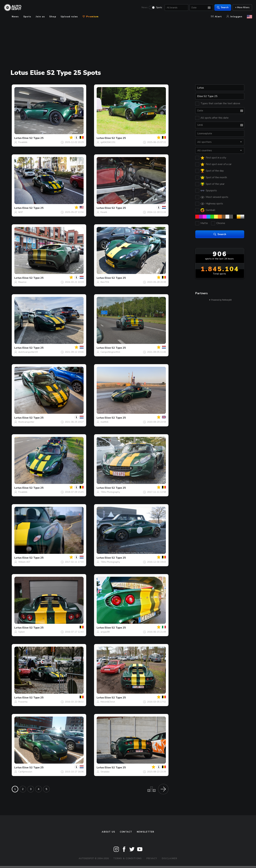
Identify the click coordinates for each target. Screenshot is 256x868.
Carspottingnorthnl (110, 352)
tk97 (21, 212)
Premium (90, 17)
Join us (40, 17)
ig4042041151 (108, 142)
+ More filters (242, 7)
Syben (22, 632)
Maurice (22, 282)
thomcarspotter (26, 422)
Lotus (18, 138)
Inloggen (234, 17)
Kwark (104, 212)
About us (108, 832)
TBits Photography (110, 492)
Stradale (105, 772)
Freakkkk (23, 142)
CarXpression (25, 772)
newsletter (146, 832)
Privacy (152, 859)
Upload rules (69, 17)
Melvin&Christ (108, 702)
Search (223, 7)
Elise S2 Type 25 (33, 138)
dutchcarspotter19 (28, 352)
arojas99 (105, 632)
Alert (216, 17)
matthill (104, 422)
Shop (53, 17)
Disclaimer (170, 859)
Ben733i (105, 282)
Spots (159, 8)
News (145, 8)
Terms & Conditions (128, 859)
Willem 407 (24, 562)
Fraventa (23, 702)
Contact (126, 832)
